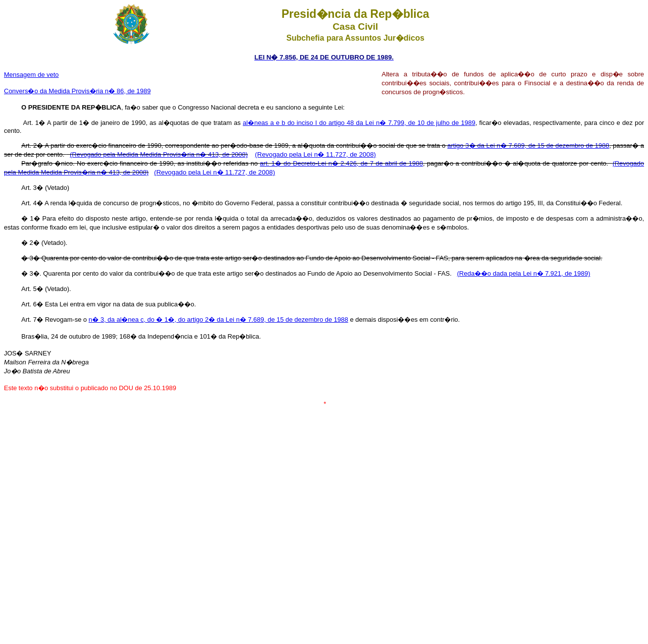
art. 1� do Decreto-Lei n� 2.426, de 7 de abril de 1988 (342, 163)
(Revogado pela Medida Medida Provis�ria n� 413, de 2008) (159, 154)
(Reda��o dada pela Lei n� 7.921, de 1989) (523, 273)
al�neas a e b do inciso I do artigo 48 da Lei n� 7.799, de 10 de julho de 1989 (359, 123)
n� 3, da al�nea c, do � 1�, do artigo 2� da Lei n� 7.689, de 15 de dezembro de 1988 (218, 320)
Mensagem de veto (31, 75)
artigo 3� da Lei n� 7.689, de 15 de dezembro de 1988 (528, 146)
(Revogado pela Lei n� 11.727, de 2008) (316, 154)
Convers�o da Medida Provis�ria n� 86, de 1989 (77, 91)
